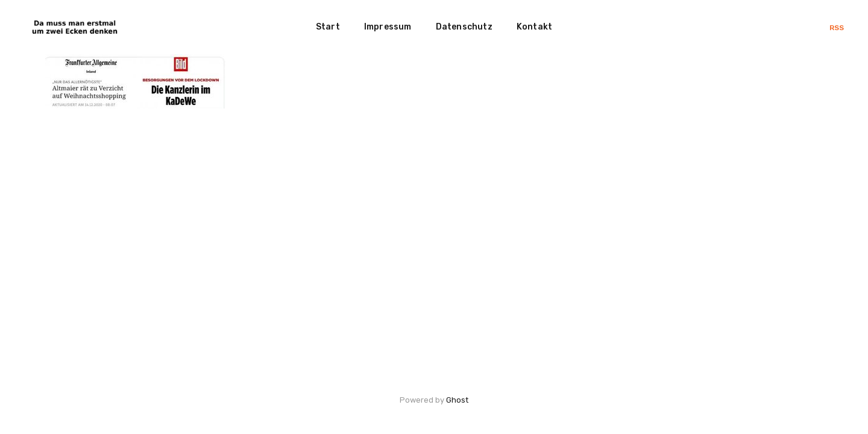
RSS (837, 28)
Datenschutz (464, 27)
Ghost (457, 400)
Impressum (388, 27)
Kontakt (534, 27)
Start (328, 27)
